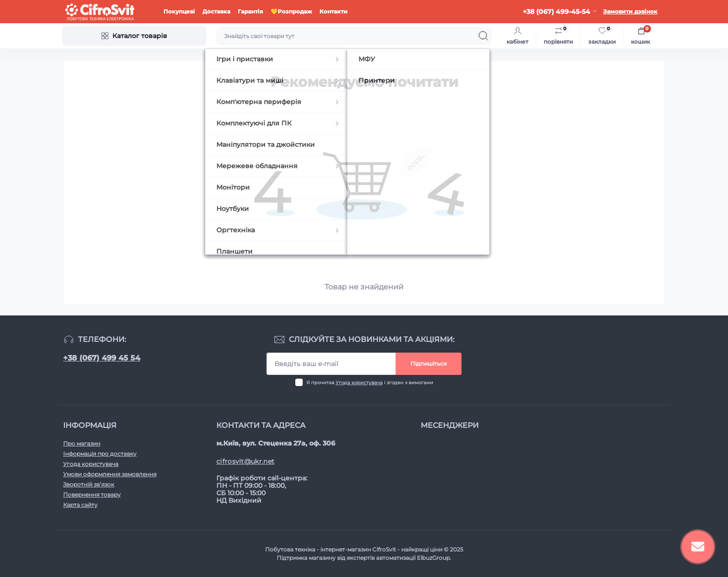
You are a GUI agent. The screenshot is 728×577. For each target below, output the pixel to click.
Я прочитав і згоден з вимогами (370, 383)
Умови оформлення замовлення (110, 474)
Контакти (334, 11)
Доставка (216, 11)
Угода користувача (359, 383)
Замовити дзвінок (630, 11)
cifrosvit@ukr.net (245, 461)
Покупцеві (179, 11)
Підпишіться (429, 364)
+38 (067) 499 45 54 (102, 358)
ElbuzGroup (433, 558)
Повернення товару (92, 495)
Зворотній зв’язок (89, 484)
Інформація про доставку (100, 454)
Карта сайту (80, 505)
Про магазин (82, 443)
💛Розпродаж (291, 11)
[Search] (483, 36)
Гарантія (250, 11)
